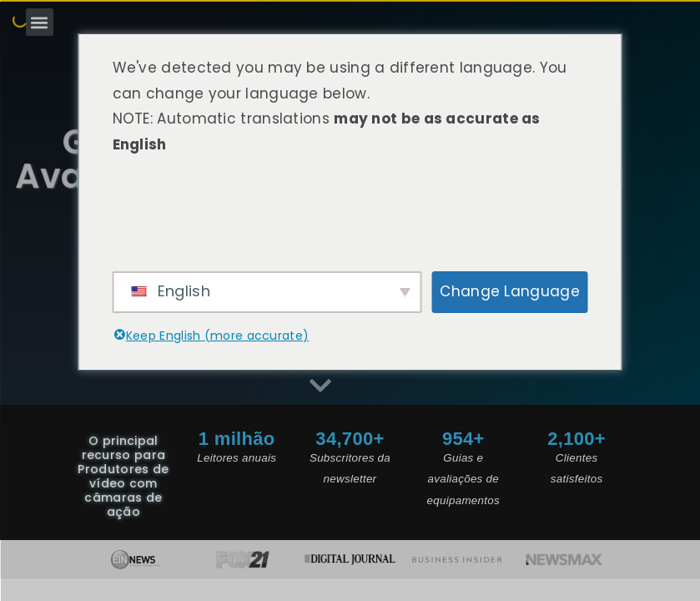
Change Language (510, 291)
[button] (40, 22)
